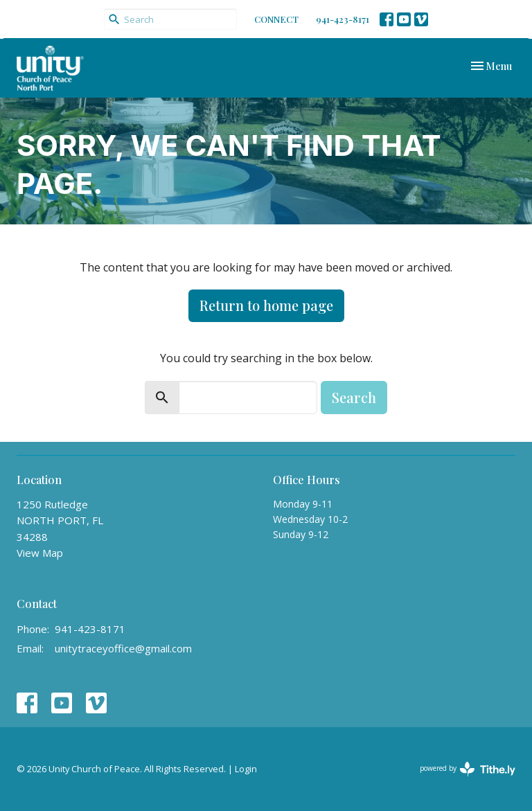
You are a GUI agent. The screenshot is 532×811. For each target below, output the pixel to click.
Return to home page (266, 305)
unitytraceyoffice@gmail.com (123, 648)
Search (354, 397)
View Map (40, 553)
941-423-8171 (343, 19)
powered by (468, 769)
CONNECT (276, 19)
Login (246, 769)
